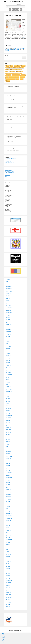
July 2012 (8, 563)
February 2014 (9, 531)
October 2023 (9, 331)
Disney (18, 48)
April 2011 (8, 589)
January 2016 (9, 491)
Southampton (14, 68)
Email (21, 9)
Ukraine (17, 77)
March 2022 (8, 364)
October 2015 (9, 496)
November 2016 (9, 474)
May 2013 (8, 546)
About (3, 635)
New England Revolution (10, 173)
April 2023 (8, 342)
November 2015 (9, 495)
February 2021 (9, 386)
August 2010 (8, 603)
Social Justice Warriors (16, 75)
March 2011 (8, 591)
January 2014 (9, 532)
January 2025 (9, 305)
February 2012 (9, 572)
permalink (7, 51)
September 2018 (9, 436)
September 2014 (9, 519)
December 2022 (9, 348)
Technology (12, 70)
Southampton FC (8, 170)
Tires (7, 77)
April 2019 (8, 424)
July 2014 (8, 522)
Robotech (13, 73)
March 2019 (8, 426)
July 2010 (8, 605)
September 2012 (9, 560)
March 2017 (8, 467)
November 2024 (9, 309)
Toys (7, 71)
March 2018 (8, 446)
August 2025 (8, 293)
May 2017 (8, 464)
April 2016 (8, 486)
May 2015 (8, 505)
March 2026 (8, 281)
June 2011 (8, 586)
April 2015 (8, 507)
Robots (20, 70)
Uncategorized (8, 75)
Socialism (8, 81)
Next (25, 14)
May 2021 (8, 381)
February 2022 (9, 366)
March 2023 (8, 343)
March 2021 (8, 385)
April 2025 (8, 300)
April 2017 (8, 465)
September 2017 (9, 457)
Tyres (7, 70)
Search (7, 56)
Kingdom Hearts (5, 639)
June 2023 (8, 338)
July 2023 (8, 336)
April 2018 (8, 445)
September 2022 (9, 354)
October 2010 (9, 599)
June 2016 (8, 482)
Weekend (8, 73)
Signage (12, 66)
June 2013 (8, 544)
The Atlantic (23, 66)
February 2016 (9, 489)
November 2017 (9, 453)
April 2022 (8, 362)
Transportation (12, 77)
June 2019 (8, 421)
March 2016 (8, 488)
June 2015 (8, 503)
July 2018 (8, 440)
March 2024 (8, 323)
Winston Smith (18, 17)
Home (3, 633)
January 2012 (9, 574)
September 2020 (9, 395)
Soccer (17, 71)
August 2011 (8, 582)
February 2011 (9, 592)
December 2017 (9, 452)
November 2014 (9, 515)
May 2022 (8, 360)
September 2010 (9, 601)
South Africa (22, 77)
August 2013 (8, 541)
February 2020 (9, 407)
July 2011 (8, 584)
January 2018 (9, 450)
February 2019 (9, 428)
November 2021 (9, 371)
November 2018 (9, 433)
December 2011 (9, 575)
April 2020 (8, 403)
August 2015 (8, 500)
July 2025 (8, 295)
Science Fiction (17, 66)
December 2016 (9, 472)
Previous (21, 14)
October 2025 (9, 290)
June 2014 (8, 524)
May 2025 (8, 299)
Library (3, 641)
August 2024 (8, 314)
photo (24, 37)
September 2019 (9, 415)
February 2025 (9, 304)
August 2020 (8, 397)
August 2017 (8, 458)
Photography (22, 48)
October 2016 (9, 476)
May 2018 (8, 443)
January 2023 (9, 347)
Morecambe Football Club (10, 171)
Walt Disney (23, 75)
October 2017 (9, 455)
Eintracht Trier (8, 175)
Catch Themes (20, 630)
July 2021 (8, 378)
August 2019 (8, 417)
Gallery (3, 638)
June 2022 (8, 359)
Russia (22, 79)
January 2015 (9, 512)
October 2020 (9, 393)
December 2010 (9, 596)
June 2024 (8, 318)
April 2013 (8, 548)
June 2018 (8, 441)
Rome (18, 79)
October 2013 (9, 538)
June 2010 (8, 606)
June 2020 (8, 400)
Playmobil (4, 642)
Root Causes (13, 79)
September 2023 (9, 333)
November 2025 (9, 288)
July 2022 (8, 357)
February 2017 (9, 469)
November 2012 (9, 556)
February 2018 (9, 448)
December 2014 (9, 513)
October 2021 (9, 372)
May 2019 (8, 422)
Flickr (18, 9)
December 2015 (9, 493)
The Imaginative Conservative (11, 159)
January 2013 (9, 553)
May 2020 (8, 402)
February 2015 (9, 510)
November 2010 (9, 598)
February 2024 (9, 324)
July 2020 (8, 398)
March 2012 (8, 570)
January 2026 (9, 285)
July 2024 (8, 316)
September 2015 (9, 498)
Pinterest (10, 9)
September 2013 (9, 539)
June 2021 (8, 379)
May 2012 (8, 567)
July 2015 (8, 501)
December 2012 (9, 555)
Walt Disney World (9, 50)
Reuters (21, 71)
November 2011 (9, 577)
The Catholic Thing (9, 160)
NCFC (6, 176)
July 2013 (8, 543)
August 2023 (8, 335)
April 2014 (8, 527)
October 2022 (9, 352)
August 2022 (8, 355)
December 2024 (9, 307)
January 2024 (9, 326)
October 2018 (9, 434)
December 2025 (9, 287)
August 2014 (8, 520)
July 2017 (8, 460)
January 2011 (9, 594)
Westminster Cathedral (9, 162)
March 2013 (8, 550)
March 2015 (8, 508)
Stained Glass (12, 71)
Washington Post (21, 68)
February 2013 (9, 551)
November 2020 (9, 391)
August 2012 (8, 562)
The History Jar (8, 161)
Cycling (3, 636)
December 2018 (9, 431)
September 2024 (9, 312)
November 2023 (9, 330)
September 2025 (9, 292)
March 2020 (8, 405)
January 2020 (9, 409)
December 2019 (9, 410)
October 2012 (9, 558)
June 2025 (8, 297)
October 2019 (9, 414)
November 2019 (9, 412)
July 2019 (8, 419)
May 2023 (8, 340)
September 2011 (9, 580)
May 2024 (8, 319)
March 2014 (8, 529)
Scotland (8, 79)
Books (15, 48)
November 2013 (9, 536)
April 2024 (8, 321)
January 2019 (9, 429)
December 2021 (9, 369)
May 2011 (8, 587)
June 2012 (8, 565)
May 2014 (8, 525)
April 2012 (8, 568)
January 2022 (9, 367)
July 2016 (8, 481)
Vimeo (15, 9)
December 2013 (9, 534)
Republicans (8, 68)
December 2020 (9, 390)
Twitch (7, 66)
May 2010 (8, 608)
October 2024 (9, 311)
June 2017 (8, 462)
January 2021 (9, 388)
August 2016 (8, 479)
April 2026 (8, 280)
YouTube (13, 9)
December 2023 (9, 328)
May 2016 (8, 484)
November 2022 (9, 350)
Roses (16, 70)
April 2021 (8, 383)
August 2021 (8, 376)
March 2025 (8, 302)
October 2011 (9, 579)
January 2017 (9, 470)
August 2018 (8, 438)
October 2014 (9, 517)
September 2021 (9, 374)
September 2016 (9, 477)
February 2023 (9, 345)
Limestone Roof (17, 2)
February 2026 (9, 283)
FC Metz (7, 174)
